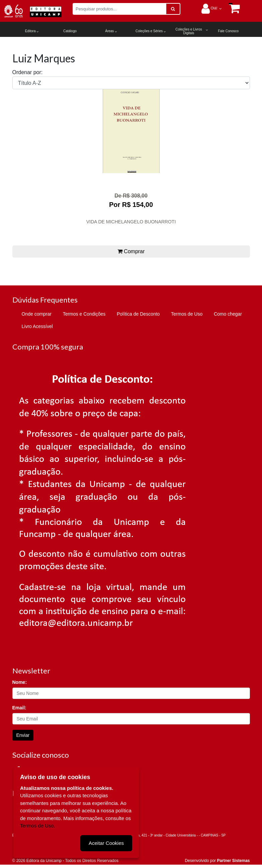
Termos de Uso (187, 314)
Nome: (20, 682)
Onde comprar (37, 314)
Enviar (23, 735)
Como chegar (228, 314)
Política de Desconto (138, 314)
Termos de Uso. (38, 826)
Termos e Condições (84, 314)
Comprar (131, 251)
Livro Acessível (37, 326)
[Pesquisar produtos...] (119, 9)
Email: (19, 708)
